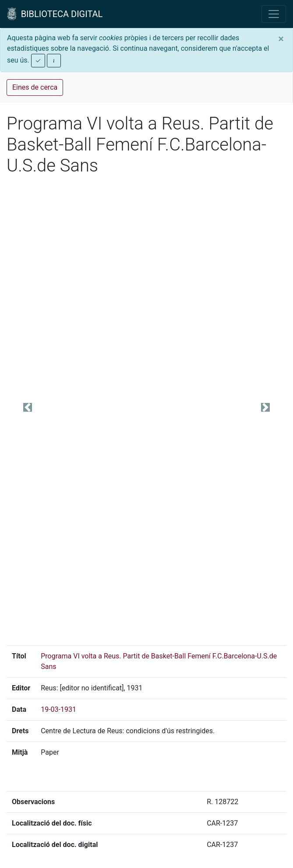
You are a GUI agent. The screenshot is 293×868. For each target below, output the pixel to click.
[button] (28, 407)
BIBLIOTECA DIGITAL (55, 14)
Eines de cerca (35, 87)
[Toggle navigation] (274, 14)
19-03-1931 (58, 709)
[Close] (281, 39)
